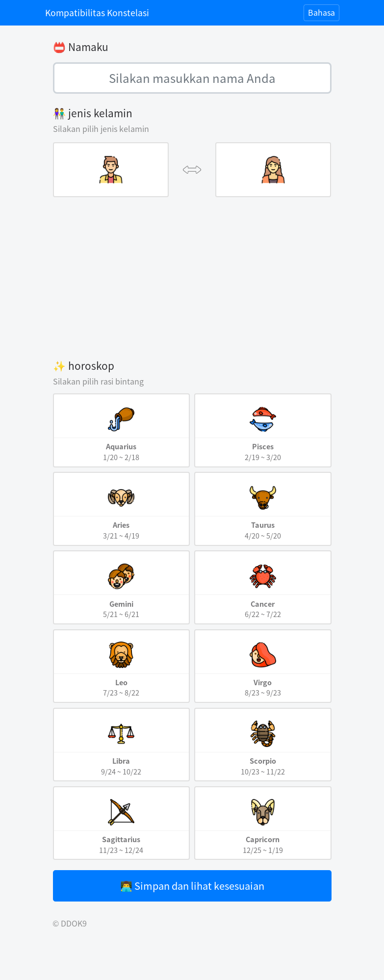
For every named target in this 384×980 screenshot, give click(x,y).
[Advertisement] (192, 278)
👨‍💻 (192, 886)
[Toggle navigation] (321, 13)
